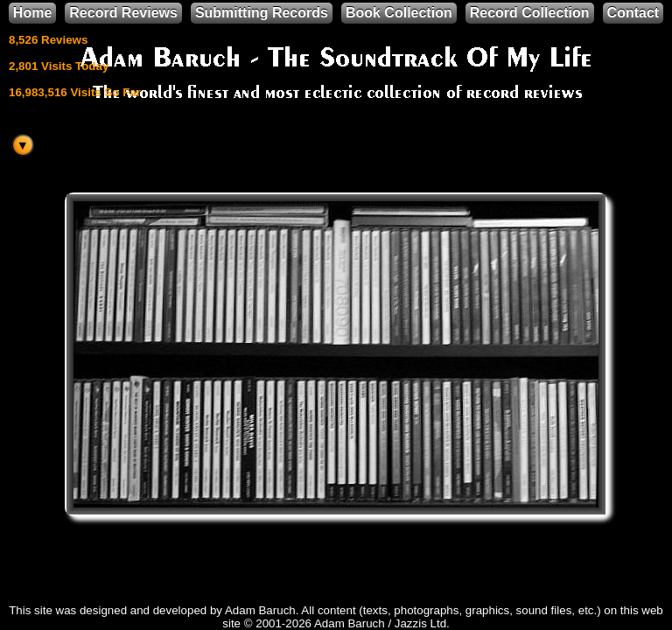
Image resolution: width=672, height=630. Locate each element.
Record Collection (530, 13)
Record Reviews (123, 13)
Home (32, 13)
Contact (633, 13)
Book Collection (399, 13)
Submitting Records (262, 13)
